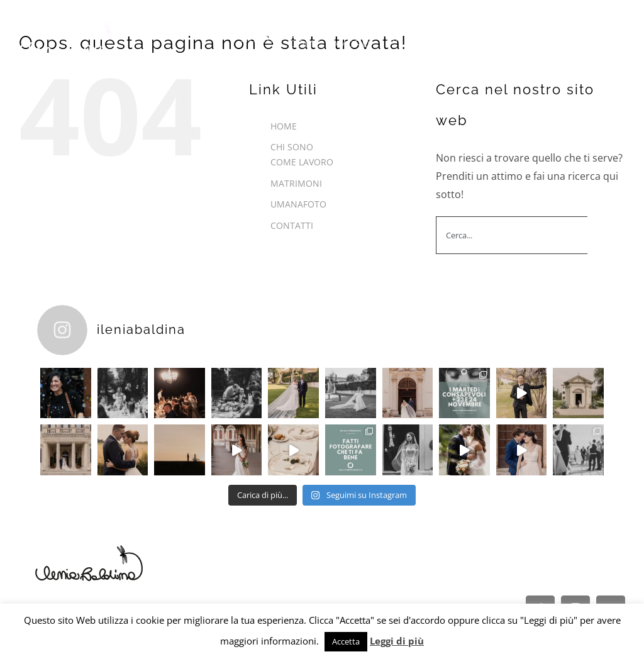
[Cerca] (606, 235)
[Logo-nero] (89, 548)
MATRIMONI (296, 183)
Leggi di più (397, 641)
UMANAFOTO (298, 204)
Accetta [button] (346, 641)
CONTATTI (292, 225)
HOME (284, 126)
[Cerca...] (512, 235)
